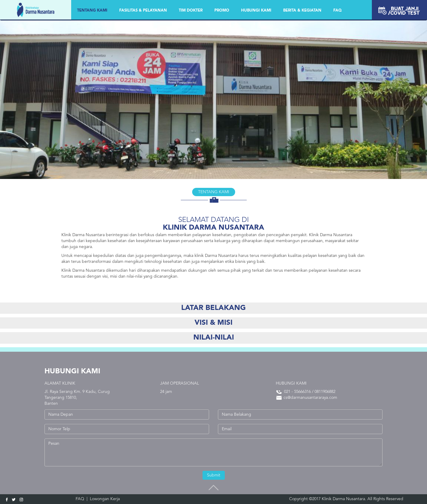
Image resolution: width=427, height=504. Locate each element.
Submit (214, 475)
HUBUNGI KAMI (256, 11)
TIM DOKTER (191, 11)
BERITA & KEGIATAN (302, 11)
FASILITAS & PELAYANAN (143, 11)
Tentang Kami (92, 11)
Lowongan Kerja (105, 499)
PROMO (222, 11)
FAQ (337, 11)
